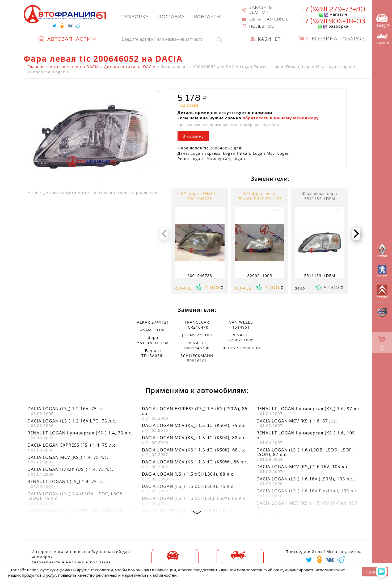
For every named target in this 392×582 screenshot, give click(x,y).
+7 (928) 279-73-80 (333, 9)
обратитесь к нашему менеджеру (281, 118)
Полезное (262, 26)
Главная (36, 66)
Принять (375, 572)
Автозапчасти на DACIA (74, 66)
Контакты (207, 17)
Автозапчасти (65, 39)
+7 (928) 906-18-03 (333, 21)
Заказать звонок (261, 10)
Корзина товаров (336, 39)
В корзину (193, 136)
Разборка (135, 17)
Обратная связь (269, 19)
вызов (383, 39)
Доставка (171, 17)
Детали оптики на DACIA (130, 66)
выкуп (383, 21)
